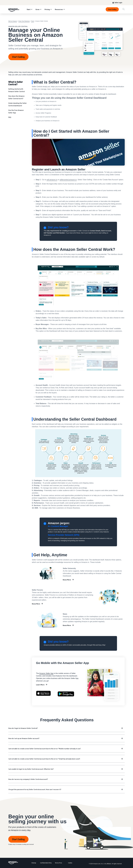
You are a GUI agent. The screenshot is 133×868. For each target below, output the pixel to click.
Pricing (47, 9)
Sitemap (34, 863)
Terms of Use (58, 863)
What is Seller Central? (16, 83)
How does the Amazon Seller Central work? (16, 97)
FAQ (10, 117)
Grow (38, 9)
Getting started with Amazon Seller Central (16, 90)
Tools (33, 21)
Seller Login (118, 3)
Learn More (40, 685)
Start (29, 9)
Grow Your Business (24, 21)
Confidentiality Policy (46, 863)
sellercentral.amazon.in (68, 180)
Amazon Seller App (46, 673)
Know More (67, 580)
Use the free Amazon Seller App (16, 111)
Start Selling (112, 9)
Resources (59, 9)
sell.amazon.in (52, 180)
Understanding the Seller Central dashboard (18, 104)
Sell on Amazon (13, 21)
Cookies (70, 863)
